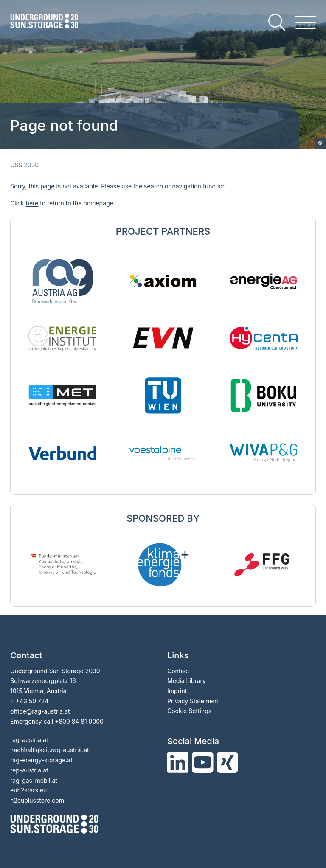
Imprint (177, 691)
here (32, 203)
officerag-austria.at (40, 711)
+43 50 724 (32, 701)
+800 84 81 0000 (79, 721)
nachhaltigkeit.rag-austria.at (50, 750)
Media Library (187, 681)
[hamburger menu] (306, 22)
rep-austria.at (29, 770)
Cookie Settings (189, 711)
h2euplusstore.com (37, 800)
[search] (277, 22)
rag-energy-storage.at (41, 760)
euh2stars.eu (28, 790)
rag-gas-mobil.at (34, 780)
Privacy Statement (193, 701)
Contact (178, 671)
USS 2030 (24, 165)
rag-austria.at (29, 740)
